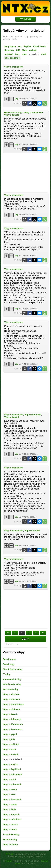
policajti (33, 50)
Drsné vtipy (9, 664)
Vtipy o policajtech (12, 774)
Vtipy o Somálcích (12, 799)
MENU (26, 19)
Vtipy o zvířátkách (12, 819)
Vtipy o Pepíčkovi (12, 769)
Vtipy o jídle (9, 739)
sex (20, 46)
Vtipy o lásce (9, 749)
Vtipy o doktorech (12, 719)
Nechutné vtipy (11, 689)
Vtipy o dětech (10, 714)
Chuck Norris (39, 46)
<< (8, 633)
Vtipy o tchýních (33, 415)
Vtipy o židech (10, 830)
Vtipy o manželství (14, 67)
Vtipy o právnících (12, 784)
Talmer (9, 861)
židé (18, 50)
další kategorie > (12, 58)
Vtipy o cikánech (11, 709)
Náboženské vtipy (13, 112)
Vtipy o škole (9, 809)
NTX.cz (9, 854)
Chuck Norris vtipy (12, 669)
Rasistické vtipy (11, 834)
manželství (34, 54)
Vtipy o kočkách (11, 744)
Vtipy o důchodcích (13, 724)
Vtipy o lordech (11, 754)
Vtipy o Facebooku (12, 729)
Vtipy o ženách (12, 115)
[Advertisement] (26, 173)
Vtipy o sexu (9, 794)
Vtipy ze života (10, 844)
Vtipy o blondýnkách (13, 704)
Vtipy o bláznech (11, 699)
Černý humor (10, 659)
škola (25, 50)
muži (44, 54)
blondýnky (9, 50)
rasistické (8, 54)
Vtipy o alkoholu (11, 694)
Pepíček (27, 46)
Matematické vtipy (12, 679)
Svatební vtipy (10, 839)
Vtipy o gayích (10, 734)
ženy (17, 54)
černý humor (10, 46)
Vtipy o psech (10, 789)
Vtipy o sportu (10, 804)
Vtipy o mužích (10, 764)
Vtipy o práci (9, 779)
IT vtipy (7, 674)
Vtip (17, 99)
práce (24, 54)
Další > (25, 639)
